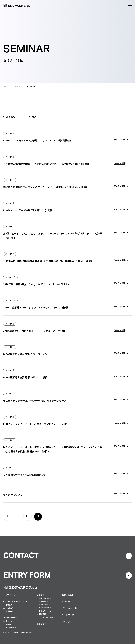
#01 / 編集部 (44, 601)
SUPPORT (17, 87)
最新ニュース (43, 624)
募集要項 (41, 614)
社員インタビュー (45, 611)
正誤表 (7, 624)
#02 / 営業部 (44, 605)
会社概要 (8, 611)
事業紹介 (8, 605)
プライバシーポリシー (72, 608)
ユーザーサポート (11, 618)
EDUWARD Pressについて (15, 602)
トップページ (9, 595)
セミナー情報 (10, 628)
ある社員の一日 (44, 598)
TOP (5, 87)
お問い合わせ (68, 595)
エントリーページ (45, 618)
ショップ (66, 622)
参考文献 (8, 621)
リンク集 (66, 602)
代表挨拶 (8, 608)
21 (27, 516)
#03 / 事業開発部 (45, 608)
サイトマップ (68, 615)
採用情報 (41, 595)
